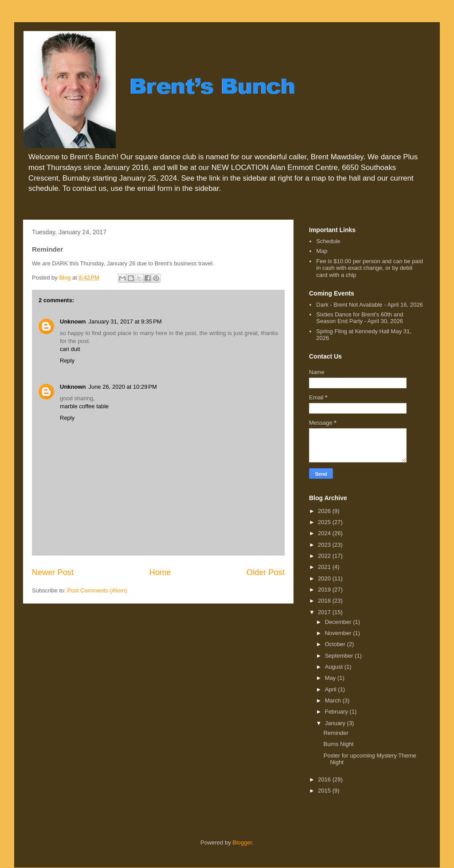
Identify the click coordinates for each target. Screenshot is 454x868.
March (334, 700)
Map (322, 251)
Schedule (328, 241)
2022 (325, 556)
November (339, 633)
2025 (325, 522)
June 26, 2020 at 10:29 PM (123, 387)
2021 (325, 567)
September (340, 656)
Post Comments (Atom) (97, 590)
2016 (325, 779)
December (339, 622)
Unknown (73, 322)
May (331, 678)
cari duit (70, 349)
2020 (325, 578)
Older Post (266, 572)
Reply (67, 361)
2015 (325, 791)
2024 (325, 533)
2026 (325, 511)
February (337, 712)
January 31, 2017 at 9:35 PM (125, 322)
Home (160, 572)
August (335, 667)
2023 (325, 545)
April (332, 689)
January (336, 723)
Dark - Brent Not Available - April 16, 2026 (369, 305)
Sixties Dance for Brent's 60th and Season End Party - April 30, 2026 (360, 318)
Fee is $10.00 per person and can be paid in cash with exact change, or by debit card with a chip (370, 268)
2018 (325, 601)
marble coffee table (84, 406)
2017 (325, 612)
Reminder (336, 733)
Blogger (242, 842)
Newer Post (53, 572)
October (336, 644)
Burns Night (338, 744)
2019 (325, 590)
